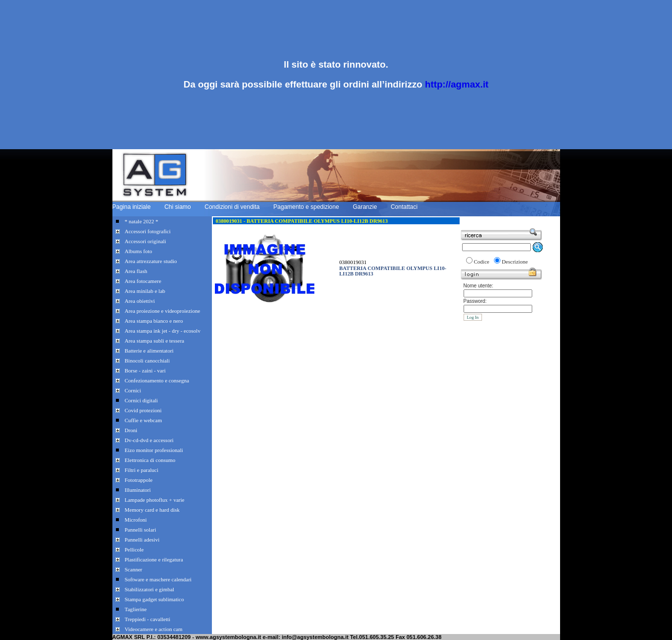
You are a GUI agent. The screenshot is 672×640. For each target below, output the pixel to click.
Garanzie (365, 207)
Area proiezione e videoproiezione (163, 311)
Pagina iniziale (132, 207)
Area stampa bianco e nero (154, 321)
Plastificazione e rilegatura (154, 559)
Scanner (134, 569)
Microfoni (136, 520)
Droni (131, 430)
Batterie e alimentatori (149, 351)
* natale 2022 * (142, 221)
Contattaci (404, 207)
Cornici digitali (142, 400)
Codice (482, 262)
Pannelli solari (141, 530)
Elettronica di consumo (150, 460)
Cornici (133, 390)
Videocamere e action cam (154, 629)
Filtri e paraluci (142, 470)
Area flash (136, 271)
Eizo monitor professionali (154, 450)
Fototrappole (139, 480)
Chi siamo (177, 207)
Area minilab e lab (145, 291)
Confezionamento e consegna (157, 380)
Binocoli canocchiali (147, 361)
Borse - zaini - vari (145, 370)
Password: (475, 301)
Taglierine (136, 609)
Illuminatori (138, 490)
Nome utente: (479, 286)
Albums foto (139, 251)
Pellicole (135, 549)
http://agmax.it (457, 84)
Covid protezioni (143, 410)
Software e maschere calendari (158, 579)
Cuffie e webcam (144, 420)
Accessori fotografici (148, 231)
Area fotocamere (143, 281)
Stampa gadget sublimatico (154, 599)
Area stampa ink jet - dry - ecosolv (163, 331)
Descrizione (515, 262)
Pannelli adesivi (142, 540)
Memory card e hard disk (152, 510)
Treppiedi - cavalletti (148, 619)
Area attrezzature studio (151, 261)
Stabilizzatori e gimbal (150, 589)
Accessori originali (145, 241)
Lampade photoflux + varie (155, 500)
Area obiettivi (140, 301)
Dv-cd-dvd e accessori (149, 440)
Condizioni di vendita (232, 207)
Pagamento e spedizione (306, 207)
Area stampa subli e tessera (155, 341)
